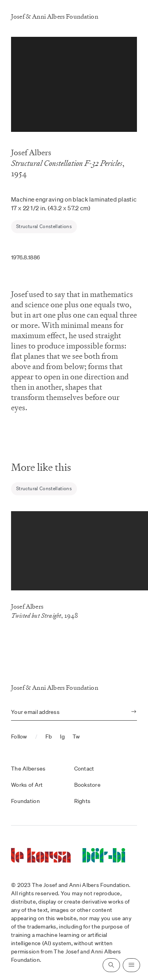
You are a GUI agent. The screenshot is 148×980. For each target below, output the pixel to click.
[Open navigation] (131, 965)
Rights (82, 801)
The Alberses (28, 769)
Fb (49, 736)
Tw (76, 736)
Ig (63, 736)
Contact (84, 769)
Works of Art (27, 785)
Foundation (25, 801)
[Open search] (111, 965)
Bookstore (88, 785)
